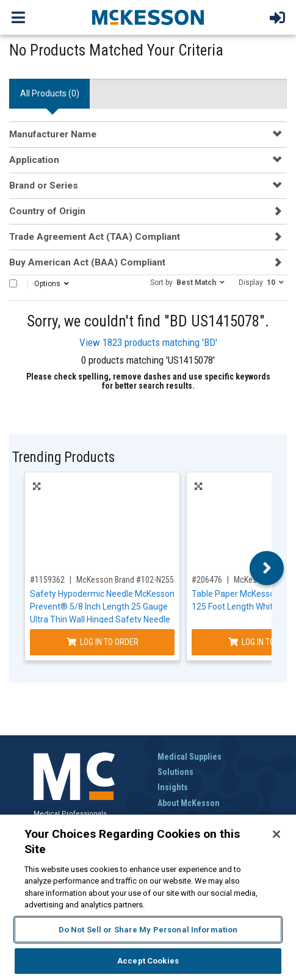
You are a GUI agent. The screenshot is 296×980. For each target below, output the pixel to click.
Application (34, 160)
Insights (173, 787)
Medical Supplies (190, 757)
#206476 (207, 580)
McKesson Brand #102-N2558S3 (132, 580)
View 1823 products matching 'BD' (148, 342)
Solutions (175, 772)
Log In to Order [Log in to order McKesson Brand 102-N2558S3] (103, 642)
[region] (148, 897)
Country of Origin (47, 211)
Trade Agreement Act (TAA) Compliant (95, 237)
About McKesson (189, 803)
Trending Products (63, 457)
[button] (187, 282)
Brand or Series (44, 186)
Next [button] (267, 568)
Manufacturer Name (53, 134)
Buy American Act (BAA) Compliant (87, 262)
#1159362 (47, 580)
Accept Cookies (148, 961)
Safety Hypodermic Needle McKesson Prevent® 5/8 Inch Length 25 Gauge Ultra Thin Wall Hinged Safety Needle (102, 607)
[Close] (276, 834)
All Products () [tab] (50, 93)
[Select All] (13, 283)
